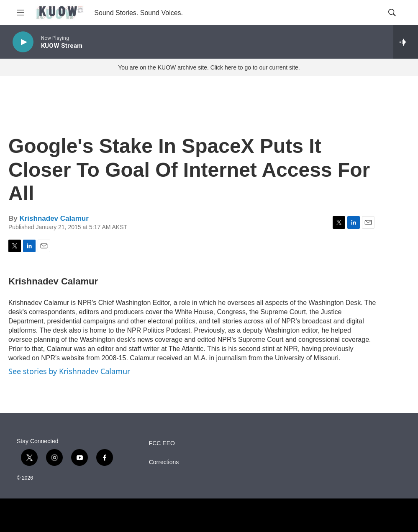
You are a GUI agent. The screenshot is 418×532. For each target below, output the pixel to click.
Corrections (164, 462)
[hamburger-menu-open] (21, 13)
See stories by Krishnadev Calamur (69, 371)
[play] (23, 42)
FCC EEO (162, 443)
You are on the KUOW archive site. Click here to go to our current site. (209, 67)
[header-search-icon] (392, 13)
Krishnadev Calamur (54, 218)
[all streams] (406, 42)
